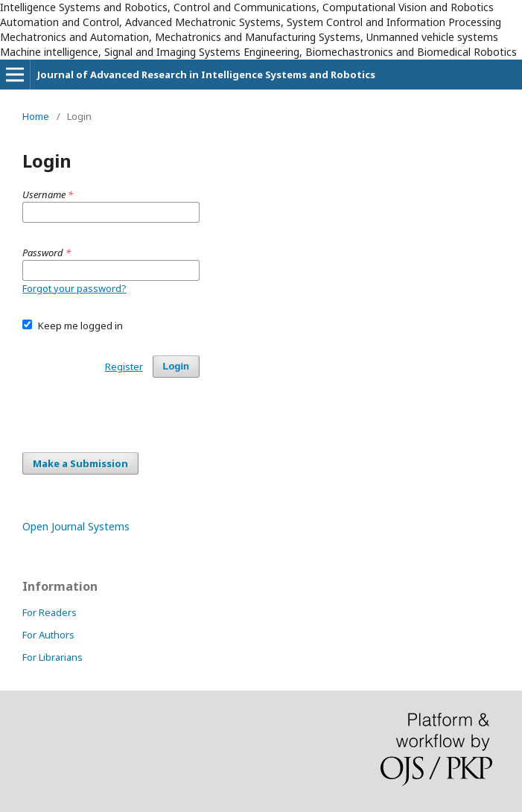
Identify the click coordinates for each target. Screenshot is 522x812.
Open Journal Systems (76, 526)
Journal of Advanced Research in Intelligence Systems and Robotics (206, 74)
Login (176, 366)
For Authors (48, 635)
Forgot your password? (74, 288)
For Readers (50, 612)
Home (36, 116)
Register (124, 367)
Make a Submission (80, 463)
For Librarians (52, 657)
